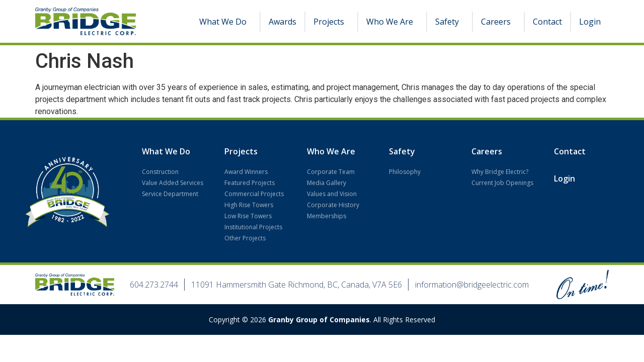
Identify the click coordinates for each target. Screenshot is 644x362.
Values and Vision (332, 194)
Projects (331, 22)
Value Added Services (173, 183)
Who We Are (392, 22)
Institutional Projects (253, 227)
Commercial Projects (254, 194)
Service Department (170, 194)
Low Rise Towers (248, 216)
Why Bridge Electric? (500, 172)
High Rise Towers (249, 205)
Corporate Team (331, 172)
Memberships (327, 216)
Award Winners (246, 172)
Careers (498, 22)
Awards (283, 22)
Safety (450, 22)
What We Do (225, 22)
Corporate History (333, 205)
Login (590, 22)
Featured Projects (250, 183)
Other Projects (245, 238)
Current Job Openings (502, 183)
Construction (160, 172)
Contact (547, 22)
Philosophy (405, 172)
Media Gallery (327, 183)
